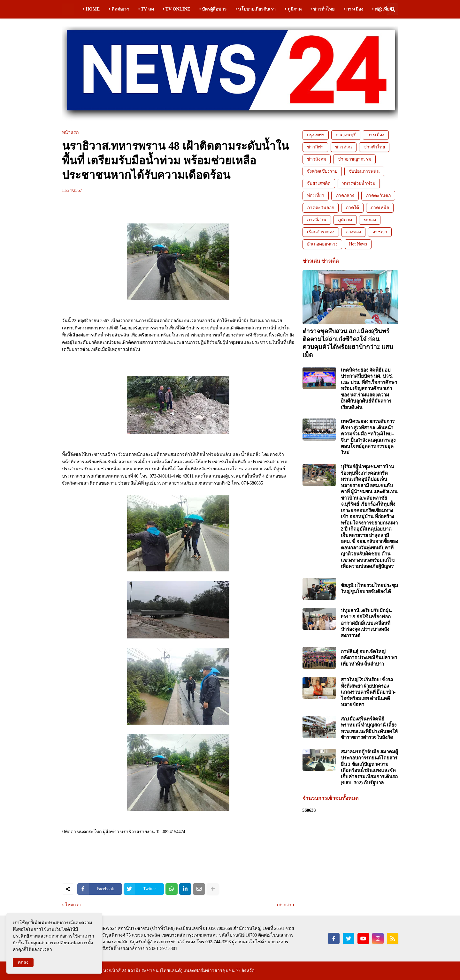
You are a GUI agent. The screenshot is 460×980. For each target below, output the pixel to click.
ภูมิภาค (345, 220)
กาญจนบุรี (346, 135)
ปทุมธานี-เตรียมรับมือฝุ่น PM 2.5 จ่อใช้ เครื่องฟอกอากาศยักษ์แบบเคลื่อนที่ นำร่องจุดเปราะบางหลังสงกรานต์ (366, 623)
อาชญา (380, 232)
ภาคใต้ (352, 208)
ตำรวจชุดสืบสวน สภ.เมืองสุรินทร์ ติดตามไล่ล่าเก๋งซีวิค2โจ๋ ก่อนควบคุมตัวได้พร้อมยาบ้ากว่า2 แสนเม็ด (348, 343)
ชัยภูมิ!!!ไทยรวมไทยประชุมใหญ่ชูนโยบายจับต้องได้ (370, 589)
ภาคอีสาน (317, 220)
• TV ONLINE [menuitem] (177, 9)
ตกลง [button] (23, 962)
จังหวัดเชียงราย (322, 171)
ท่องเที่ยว (316, 196)
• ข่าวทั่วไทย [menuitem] (322, 9)
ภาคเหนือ (380, 208)
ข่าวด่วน (344, 147)
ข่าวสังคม (317, 159)
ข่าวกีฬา (315, 147)
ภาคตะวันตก (378, 196)
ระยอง (370, 220)
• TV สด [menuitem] (146, 9)
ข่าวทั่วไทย (374, 147)
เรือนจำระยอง (321, 232)
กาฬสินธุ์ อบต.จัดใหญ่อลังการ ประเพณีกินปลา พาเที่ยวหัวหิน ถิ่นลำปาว (369, 658)
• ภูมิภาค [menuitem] (293, 9)
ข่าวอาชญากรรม (354, 159)
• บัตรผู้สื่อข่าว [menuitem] (213, 9)
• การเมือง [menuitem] (353, 9)
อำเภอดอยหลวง (322, 244)
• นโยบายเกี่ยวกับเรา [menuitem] (256, 9)
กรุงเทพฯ (316, 135)
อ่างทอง (353, 232)
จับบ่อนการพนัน (364, 171)
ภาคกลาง (345, 196)
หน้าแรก (70, 132)
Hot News (358, 244)
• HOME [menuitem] (92, 9)
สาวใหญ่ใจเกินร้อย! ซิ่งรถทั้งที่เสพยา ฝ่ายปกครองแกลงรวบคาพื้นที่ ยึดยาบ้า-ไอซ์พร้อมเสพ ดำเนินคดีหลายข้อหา (368, 692)
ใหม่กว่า (73, 905)
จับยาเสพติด (319, 183)
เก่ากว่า (284, 905)
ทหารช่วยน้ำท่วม (359, 183)
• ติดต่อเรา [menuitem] (119, 9)
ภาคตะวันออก (321, 208)
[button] (380, 9)
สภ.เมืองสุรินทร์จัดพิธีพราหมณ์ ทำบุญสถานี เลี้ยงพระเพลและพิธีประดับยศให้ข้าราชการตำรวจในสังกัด (369, 728)
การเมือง (376, 135)
